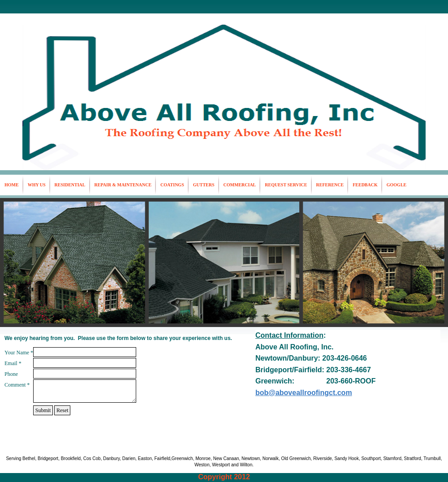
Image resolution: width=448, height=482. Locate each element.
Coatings (172, 185)
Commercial (240, 185)
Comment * (17, 385)
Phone (11, 374)
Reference (330, 185)
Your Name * (19, 353)
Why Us (37, 185)
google (396, 185)
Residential (70, 185)
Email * (13, 363)
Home (12, 185)
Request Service (286, 185)
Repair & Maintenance (123, 185)
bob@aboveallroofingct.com (304, 393)
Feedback (365, 185)
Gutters (204, 185)
